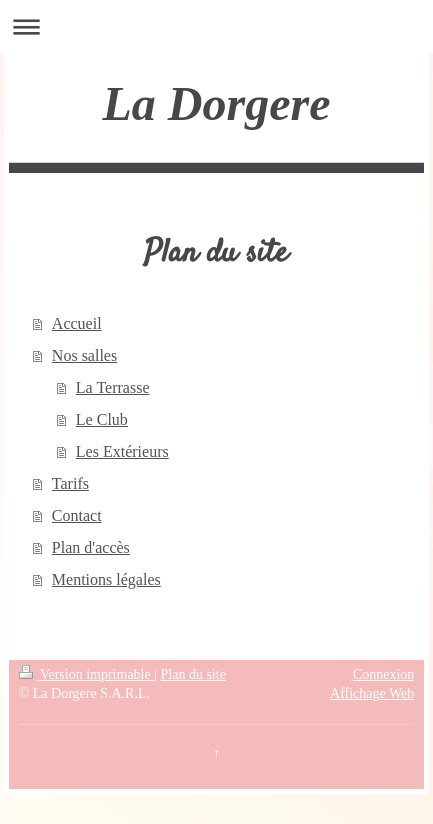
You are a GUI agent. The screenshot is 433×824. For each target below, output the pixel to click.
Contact (77, 515)
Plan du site (193, 674)
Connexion (383, 674)
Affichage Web (372, 693)
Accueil (77, 323)
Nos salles (84, 355)
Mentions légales (106, 579)
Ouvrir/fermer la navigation (216, 26)
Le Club (102, 419)
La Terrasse (113, 387)
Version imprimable (87, 674)
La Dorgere (217, 103)
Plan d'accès (91, 547)
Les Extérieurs (122, 451)
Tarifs (70, 483)
